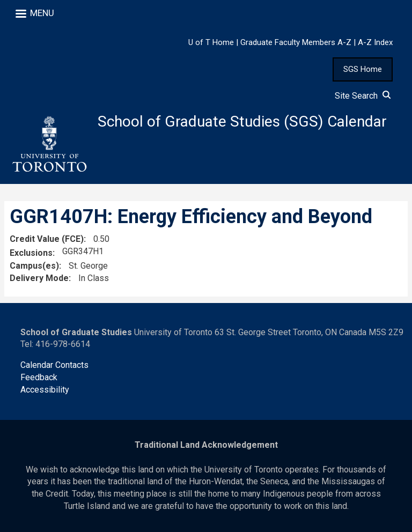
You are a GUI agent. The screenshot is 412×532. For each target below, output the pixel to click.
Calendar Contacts (54, 365)
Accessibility (45, 390)
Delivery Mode (39, 278)
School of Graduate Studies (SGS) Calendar (242, 121)
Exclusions (31, 253)
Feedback (39, 377)
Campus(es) (34, 266)
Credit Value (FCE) (47, 239)
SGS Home (363, 69)
